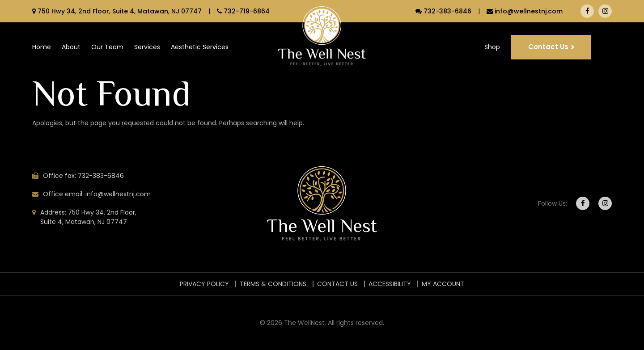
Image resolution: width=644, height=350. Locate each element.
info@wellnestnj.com (525, 11)
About (71, 47)
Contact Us (548, 47)
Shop (492, 47)
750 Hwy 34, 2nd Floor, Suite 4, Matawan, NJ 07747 (117, 11)
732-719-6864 (243, 11)
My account (443, 284)
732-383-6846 (443, 11)
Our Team (107, 47)
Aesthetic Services (200, 47)
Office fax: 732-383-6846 (83, 176)
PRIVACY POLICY (204, 284)
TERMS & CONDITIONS (273, 284)
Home (42, 47)
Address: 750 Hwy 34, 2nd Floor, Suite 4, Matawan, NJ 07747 (88, 217)
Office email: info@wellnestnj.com (97, 194)
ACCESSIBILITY (390, 284)
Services (147, 47)
